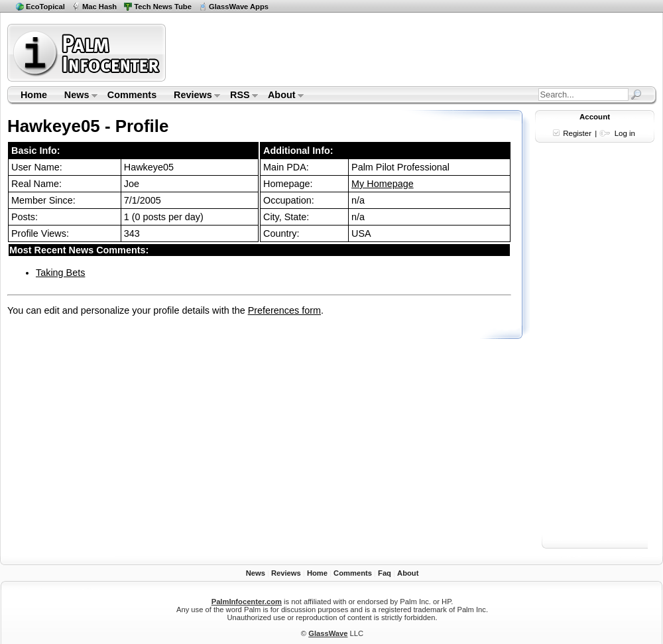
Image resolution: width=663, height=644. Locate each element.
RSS (240, 96)
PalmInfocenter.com (247, 602)
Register (577, 133)
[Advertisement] (595, 350)
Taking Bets (60, 273)
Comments (132, 95)
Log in (625, 133)
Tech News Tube (163, 7)
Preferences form (284, 310)
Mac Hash (99, 7)
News (77, 96)
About (281, 96)
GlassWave (328, 633)
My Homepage (383, 184)
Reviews (193, 96)
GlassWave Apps (239, 7)
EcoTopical (45, 7)
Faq (385, 573)
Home (34, 95)
